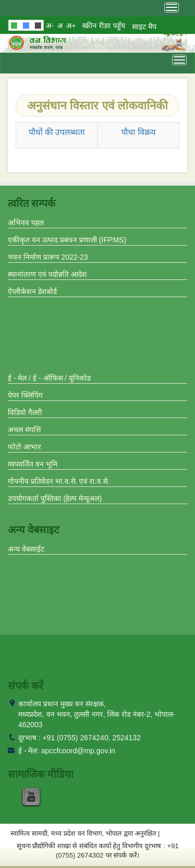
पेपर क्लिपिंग (25, 395)
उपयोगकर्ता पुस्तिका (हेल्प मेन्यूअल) (55, 498)
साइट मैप (144, 27)
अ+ (71, 26)
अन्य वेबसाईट (26, 549)
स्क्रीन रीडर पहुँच (104, 26)
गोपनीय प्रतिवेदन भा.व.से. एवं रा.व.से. (59, 481)
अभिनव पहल (26, 223)
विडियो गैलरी (25, 412)
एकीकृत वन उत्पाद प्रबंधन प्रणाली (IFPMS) (67, 240)
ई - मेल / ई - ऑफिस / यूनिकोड (49, 378)
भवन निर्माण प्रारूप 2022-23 (48, 257)
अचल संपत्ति (24, 430)
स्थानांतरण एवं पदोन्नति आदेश (47, 274)
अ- (50, 26)
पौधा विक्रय (138, 132)
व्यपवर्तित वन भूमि (32, 464)
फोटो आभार (24, 447)
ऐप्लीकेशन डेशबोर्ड (32, 291)
